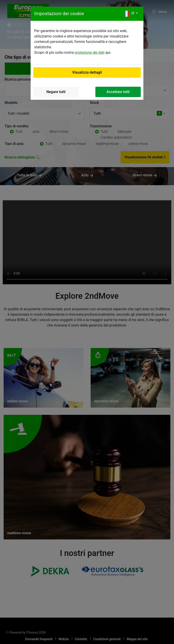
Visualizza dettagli (87, 72)
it (129, 14)
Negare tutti (56, 92)
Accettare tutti (118, 92)
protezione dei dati (90, 52)
